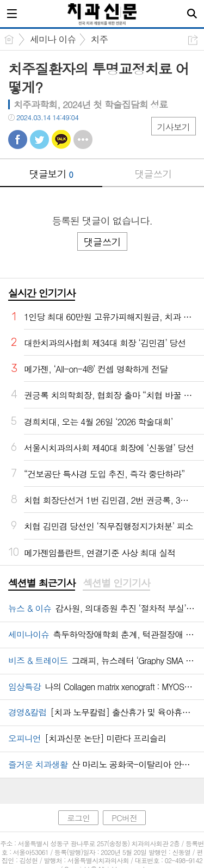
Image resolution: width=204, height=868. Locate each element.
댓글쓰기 (153, 174)
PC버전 (124, 818)
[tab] (42, 584)
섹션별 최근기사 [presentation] (42, 583)
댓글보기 (51, 174)
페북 (18, 139)
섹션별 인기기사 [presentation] (116, 583)
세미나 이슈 (53, 39)
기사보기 (174, 127)
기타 (83, 139)
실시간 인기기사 (42, 293)
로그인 (78, 818)
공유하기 (193, 40)
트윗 (39, 139)
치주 (100, 39)
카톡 (61, 139)
